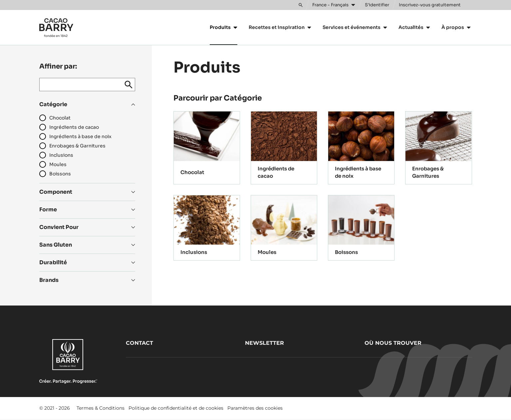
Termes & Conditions (101, 408)
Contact (139, 343)
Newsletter (264, 343)
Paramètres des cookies (255, 408)
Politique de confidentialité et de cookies (176, 408)
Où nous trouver (393, 343)
